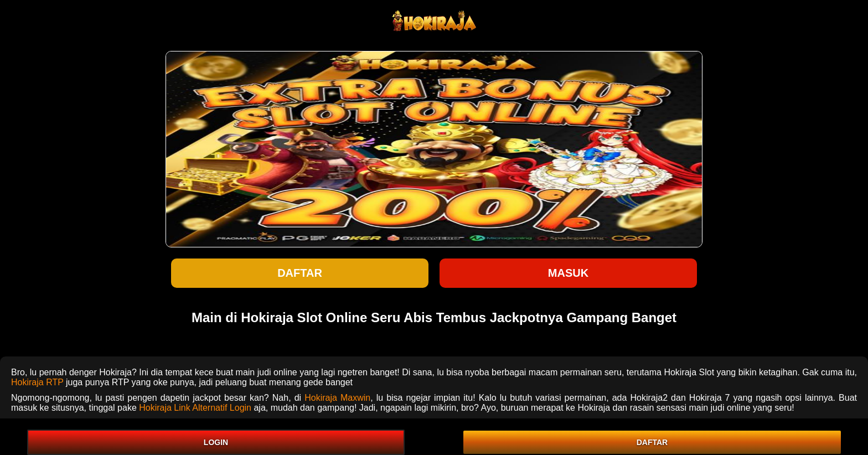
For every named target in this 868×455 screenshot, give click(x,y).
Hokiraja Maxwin (337, 398)
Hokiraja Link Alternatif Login (195, 408)
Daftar (300, 273)
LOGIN (216, 442)
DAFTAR (652, 442)
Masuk (568, 273)
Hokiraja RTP (37, 382)
